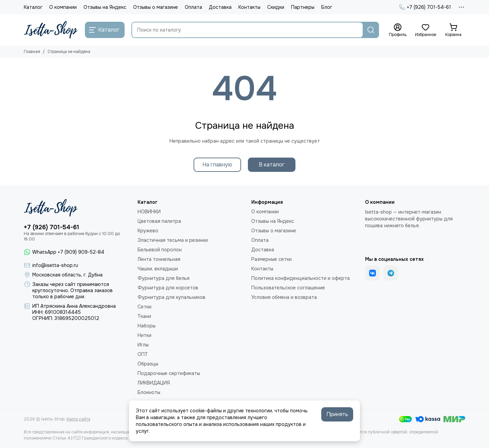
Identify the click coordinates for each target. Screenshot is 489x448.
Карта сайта (78, 419)
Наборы (147, 326)
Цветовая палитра (159, 221)
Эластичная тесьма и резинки (173, 240)
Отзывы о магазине (156, 7)
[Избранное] (425, 30)
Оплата (193, 7)
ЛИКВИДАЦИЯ (154, 383)
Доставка (220, 7)
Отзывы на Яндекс (105, 7)
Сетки (144, 307)
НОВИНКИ (149, 212)
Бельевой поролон (160, 250)
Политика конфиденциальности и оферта (301, 278)
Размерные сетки (271, 259)
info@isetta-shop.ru (55, 265)
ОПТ (143, 354)
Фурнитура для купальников (171, 297)
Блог (327, 7)
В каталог (272, 165)
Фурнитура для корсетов (168, 288)
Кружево (148, 231)
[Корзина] (453, 30)
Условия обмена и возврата (284, 297)
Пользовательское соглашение (288, 288)
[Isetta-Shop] (51, 30)
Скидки (276, 7)
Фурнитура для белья (164, 278)
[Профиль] (398, 30)
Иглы (143, 345)
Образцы (148, 364)
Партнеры (303, 7)
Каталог (33, 7)
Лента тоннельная (159, 259)
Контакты (249, 7)
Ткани (144, 316)
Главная (32, 52)
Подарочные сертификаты (169, 373)
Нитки (144, 335)
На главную (217, 165)
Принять (337, 414)
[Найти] (371, 30)
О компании (63, 7)
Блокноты (149, 392)
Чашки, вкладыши (158, 269)
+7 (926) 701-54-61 (425, 7)
